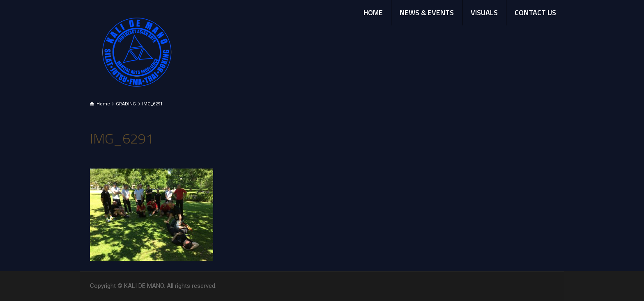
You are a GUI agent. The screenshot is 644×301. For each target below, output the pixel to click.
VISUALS (484, 13)
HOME (373, 13)
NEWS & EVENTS (427, 13)
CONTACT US (535, 13)
